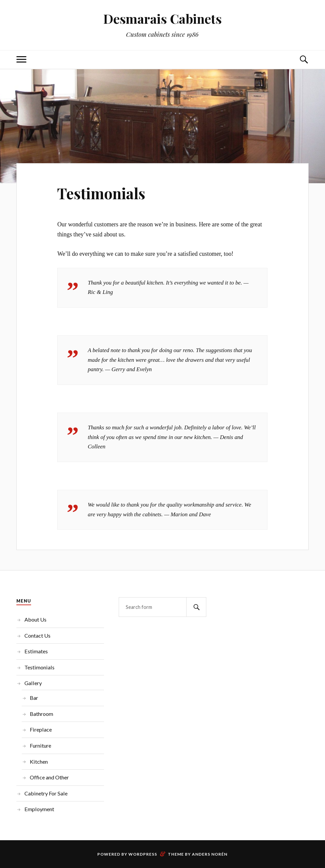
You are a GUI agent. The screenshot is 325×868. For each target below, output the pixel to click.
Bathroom (41, 714)
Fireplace (41, 729)
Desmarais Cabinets (162, 19)
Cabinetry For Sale (46, 793)
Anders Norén (210, 854)
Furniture (40, 745)
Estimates (36, 651)
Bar (34, 698)
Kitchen (39, 762)
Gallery (33, 683)
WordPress (143, 854)
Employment (39, 809)
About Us (35, 619)
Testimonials (101, 193)
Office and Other (49, 777)
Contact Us (37, 635)
